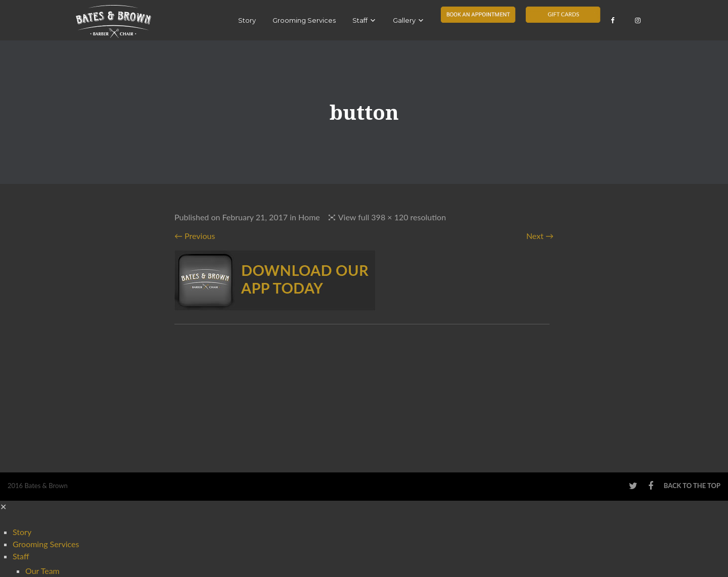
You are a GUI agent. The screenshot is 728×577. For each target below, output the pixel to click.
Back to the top (692, 486)
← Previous (195, 236)
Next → (540, 236)
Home (309, 217)
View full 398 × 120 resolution (392, 217)
